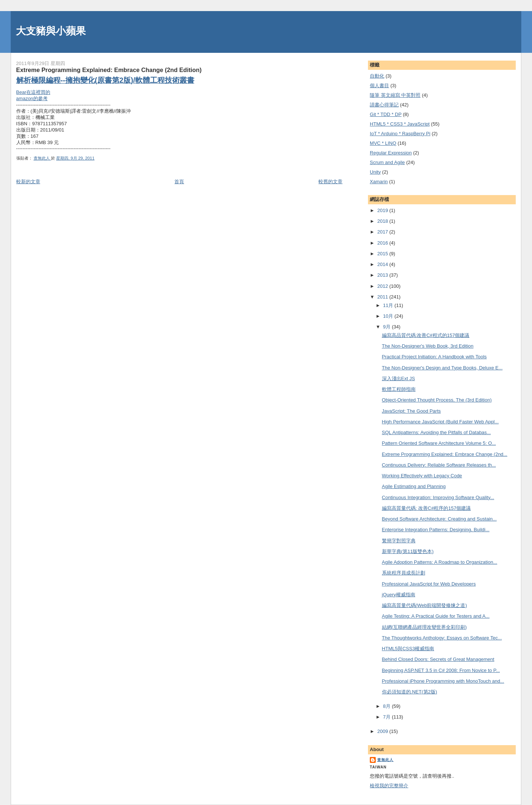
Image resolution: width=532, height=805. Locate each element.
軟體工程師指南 (399, 389)
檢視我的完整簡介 (389, 786)
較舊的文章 (330, 182)
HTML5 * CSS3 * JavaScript (400, 124)
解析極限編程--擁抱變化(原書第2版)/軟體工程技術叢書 (105, 80)
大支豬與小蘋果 (51, 31)
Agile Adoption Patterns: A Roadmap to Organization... (440, 562)
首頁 (179, 182)
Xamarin (379, 182)
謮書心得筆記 (384, 105)
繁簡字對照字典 (399, 541)
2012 (383, 286)
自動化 (377, 76)
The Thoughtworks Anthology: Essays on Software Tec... (442, 638)
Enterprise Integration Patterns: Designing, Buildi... (436, 530)
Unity (375, 172)
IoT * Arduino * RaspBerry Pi (400, 134)
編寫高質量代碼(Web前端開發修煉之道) (424, 605)
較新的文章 (28, 182)
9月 (388, 327)
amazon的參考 (32, 98)
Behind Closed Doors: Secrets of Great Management (438, 659)
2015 (383, 254)
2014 (383, 264)
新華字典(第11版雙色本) (408, 551)
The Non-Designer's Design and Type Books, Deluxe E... (442, 368)
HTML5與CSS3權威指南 (408, 649)
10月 (389, 316)
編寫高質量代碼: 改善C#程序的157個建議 (427, 508)
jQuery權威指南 (399, 595)
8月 (388, 706)
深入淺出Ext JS (399, 378)
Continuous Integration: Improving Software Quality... (438, 497)
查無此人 (385, 760)
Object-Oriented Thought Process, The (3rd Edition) (437, 400)
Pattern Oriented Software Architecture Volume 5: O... (439, 443)
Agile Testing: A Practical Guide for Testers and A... (436, 616)
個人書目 (379, 86)
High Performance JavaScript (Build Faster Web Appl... (440, 422)
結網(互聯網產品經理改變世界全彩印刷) (424, 627)
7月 (388, 717)
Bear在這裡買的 (33, 92)
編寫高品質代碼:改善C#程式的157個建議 (426, 335)
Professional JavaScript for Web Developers (429, 584)
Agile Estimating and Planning (414, 486)
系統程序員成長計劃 (404, 573)
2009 (383, 731)
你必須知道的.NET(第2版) (410, 692)
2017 (383, 232)
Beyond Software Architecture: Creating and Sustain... (439, 519)
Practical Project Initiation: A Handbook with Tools (434, 357)
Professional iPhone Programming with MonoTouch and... (443, 681)
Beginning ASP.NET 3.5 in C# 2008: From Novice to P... (441, 670)
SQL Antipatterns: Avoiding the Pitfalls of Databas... (436, 432)
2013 (383, 275)
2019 (383, 210)
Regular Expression (391, 153)
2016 (383, 243)
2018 (383, 221)
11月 (389, 305)
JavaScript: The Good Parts (411, 411)
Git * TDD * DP (386, 114)
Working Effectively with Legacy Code (422, 476)
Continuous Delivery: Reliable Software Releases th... (439, 465)
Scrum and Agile (387, 162)
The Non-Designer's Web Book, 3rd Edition (428, 346)
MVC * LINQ (383, 143)
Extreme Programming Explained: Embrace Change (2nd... (445, 454)
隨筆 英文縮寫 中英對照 (395, 95)
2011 (383, 297)
